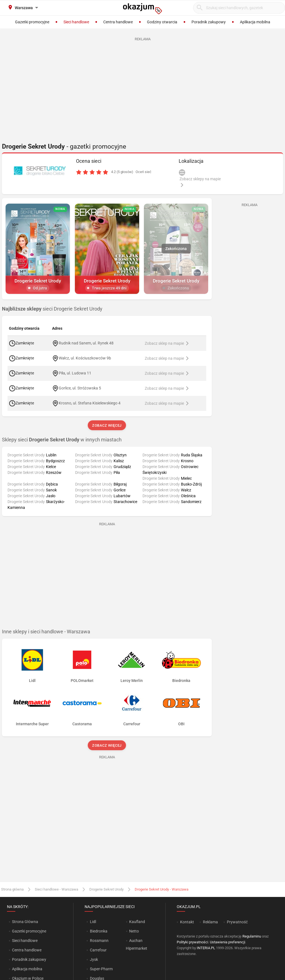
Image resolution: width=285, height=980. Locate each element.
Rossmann (99, 941)
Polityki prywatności (192, 942)
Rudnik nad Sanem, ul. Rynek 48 (86, 343)
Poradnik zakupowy (29, 959)
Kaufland (137, 922)
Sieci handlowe (25, 941)
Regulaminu (252, 936)
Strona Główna (25, 922)
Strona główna (12, 889)
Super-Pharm (101, 969)
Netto (134, 931)
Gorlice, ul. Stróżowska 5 (80, 388)
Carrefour (98, 950)
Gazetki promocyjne (29, 931)
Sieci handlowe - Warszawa (56, 889)
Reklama (210, 922)
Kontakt (187, 922)
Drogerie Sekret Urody (106, 889)
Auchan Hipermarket (137, 944)
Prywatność (237, 922)
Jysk (94, 959)
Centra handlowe (27, 950)
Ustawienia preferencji (228, 942)
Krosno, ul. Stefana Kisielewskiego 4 (90, 403)
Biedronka (99, 931)
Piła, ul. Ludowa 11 (75, 373)
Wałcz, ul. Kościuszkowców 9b (85, 358)
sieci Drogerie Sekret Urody (52, 309)
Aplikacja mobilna (27, 969)
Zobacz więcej (107, 425)
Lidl (93, 922)
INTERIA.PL (206, 948)
